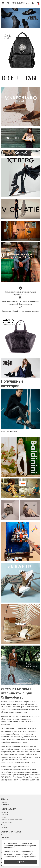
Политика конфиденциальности (12, 820)
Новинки (4, 802)
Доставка (4, 815)
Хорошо (21, 862)
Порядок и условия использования (13, 825)
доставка (23, 742)
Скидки (3, 817)
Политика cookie (7, 822)
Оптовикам (5, 828)
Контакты (4, 812)
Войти (3, 835)
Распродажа (5, 805)
